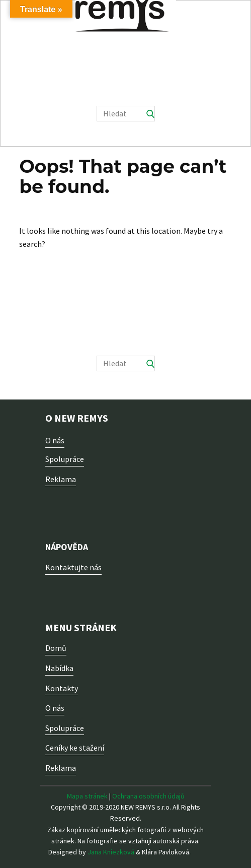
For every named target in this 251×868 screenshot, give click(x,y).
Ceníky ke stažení (75, 748)
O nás (55, 440)
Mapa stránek (87, 796)
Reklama (61, 479)
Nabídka (59, 668)
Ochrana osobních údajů (148, 796)
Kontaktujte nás (73, 567)
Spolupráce (65, 459)
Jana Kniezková (111, 852)
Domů (56, 648)
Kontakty (62, 688)
